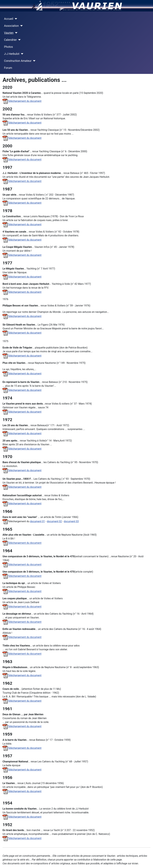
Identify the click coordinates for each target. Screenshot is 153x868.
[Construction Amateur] (33, 61)
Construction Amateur (18, 61)
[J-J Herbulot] (21, 54)
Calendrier (10, 40)
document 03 (71, 521)
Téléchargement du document (22, 101)
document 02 (54, 521)
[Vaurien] (16, 33)
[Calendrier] (19, 40)
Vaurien (9, 33)
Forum (8, 68)
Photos (9, 47)
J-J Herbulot (12, 54)
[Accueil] (15, 19)
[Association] (21, 26)
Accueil (9, 19)
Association (12, 26)
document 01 (38, 521)
